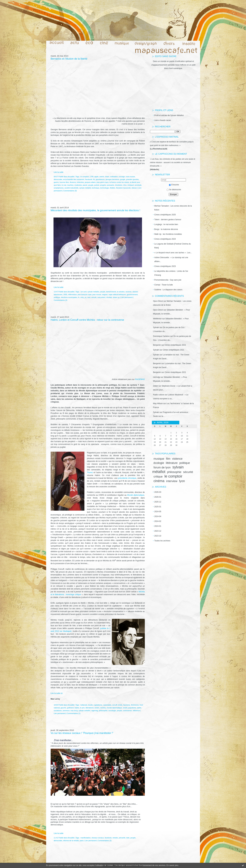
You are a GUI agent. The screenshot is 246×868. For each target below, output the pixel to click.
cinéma (159, 481)
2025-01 (158, 507)
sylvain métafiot (85, 188)
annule (94, 297)
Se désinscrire (174, 190)
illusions (73, 182)
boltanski (84, 705)
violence (177, 459)
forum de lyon (162, 467)
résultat (109, 297)
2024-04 (158, 516)
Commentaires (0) (70, 191)
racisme (128, 292)
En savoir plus (172, 865)
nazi (89, 297)
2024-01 (158, 526)
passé (85, 185)
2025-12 (158, 502)
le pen (82, 708)
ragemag (95, 711)
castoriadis (107, 705)
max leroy (74, 711)
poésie (97, 185)
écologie (159, 463)
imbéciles (80, 182)
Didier (156, 386)
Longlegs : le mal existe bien (166, 224)
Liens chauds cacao (163, 120)
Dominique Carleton (161, 336)
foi (94, 179)
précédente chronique (127, 478)
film (168, 459)
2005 (65, 295)
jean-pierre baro (103, 182)
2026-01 (158, 497)
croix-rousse (130, 177)
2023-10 (158, 536)
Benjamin (157, 345)
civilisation (114, 177)
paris (82, 841)
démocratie (58, 179)
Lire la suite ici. (57, 693)
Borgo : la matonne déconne (166, 229)
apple (96, 177)
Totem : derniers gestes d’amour (168, 220)
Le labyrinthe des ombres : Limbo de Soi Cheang (171, 273)
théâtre (112, 188)
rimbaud (131, 185)
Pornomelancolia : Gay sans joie (168, 280)
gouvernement (132, 295)
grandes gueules (132, 179)
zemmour (66, 711)
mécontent (101, 297)
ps (85, 297)
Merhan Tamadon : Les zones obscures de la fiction (173, 208)
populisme (132, 708)
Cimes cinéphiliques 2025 (165, 215)
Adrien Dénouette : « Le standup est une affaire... (171, 259)
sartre (139, 708)
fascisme (127, 705)
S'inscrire (174, 185)
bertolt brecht (111, 292)
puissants (110, 185)
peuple (91, 185)
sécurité (188, 472)
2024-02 (158, 521)
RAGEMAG (140, 379)
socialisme (58, 711)
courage (122, 177)
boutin (90, 705)
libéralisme (90, 708)
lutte (128, 838)
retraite (115, 838)
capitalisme (98, 705)
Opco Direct (158, 301)
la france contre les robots (119, 182)
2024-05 (158, 512)
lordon (97, 708)
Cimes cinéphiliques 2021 (175, 345)
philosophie (174, 472)
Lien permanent (127, 297)
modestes (78, 185)
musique (159, 459)
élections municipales (69, 297)
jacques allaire (90, 182)
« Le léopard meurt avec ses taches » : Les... (173, 253)
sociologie (112, 711)
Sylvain (156, 327)
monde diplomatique (114, 708)
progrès (103, 185)
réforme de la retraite (71, 841)
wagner (105, 295)
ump (82, 297)
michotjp (157, 377)
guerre (56, 182)
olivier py (116, 297)
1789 (91, 177)
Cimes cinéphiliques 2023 (165, 266)
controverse (127, 711)
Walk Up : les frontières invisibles (168, 234)
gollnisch (70, 708)
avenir (102, 177)
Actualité (71, 177)
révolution (119, 185)
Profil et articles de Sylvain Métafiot (169, 115)
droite (120, 705)
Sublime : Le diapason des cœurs (168, 290)
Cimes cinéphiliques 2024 (165, 239)
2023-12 (158, 531)
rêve (125, 185)
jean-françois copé (85, 295)
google (123, 179)
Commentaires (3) (61, 300)
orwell (125, 708)
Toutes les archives (162, 541)
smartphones (59, 188)
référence (136, 711)
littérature (172, 463)
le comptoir (173, 476)
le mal (64, 185)
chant (107, 177)
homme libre (64, 182)
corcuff (115, 705)
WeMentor (157, 319)
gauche (63, 708)
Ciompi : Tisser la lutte (164, 285)
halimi (77, 708)
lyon (182, 481)
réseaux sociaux (98, 838)
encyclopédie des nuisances (74, 179)
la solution (121, 292)
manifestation (86, 838)
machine (70, 185)
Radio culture (159, 395)
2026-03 (158, 492)
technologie (105, 188)
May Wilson (158, 403)
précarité (122, 838)
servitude (138, 185)
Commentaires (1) (74, 713)
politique (185, 463)
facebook (89, 179)
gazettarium (100, 179)
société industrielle (71, 188)
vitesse (134, 188)
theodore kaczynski (123, 188)
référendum (72, 295)
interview (172, 481)
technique (96, 188)
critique (158, 477)
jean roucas (97, 295)
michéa (103, 708)
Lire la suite (59, 172)
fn (79, 297)
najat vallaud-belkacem (117, 295)
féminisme (135, 705)
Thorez (90, 472)
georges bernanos (112, 179)
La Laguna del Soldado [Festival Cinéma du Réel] (173, 246)
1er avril (83, 292)
